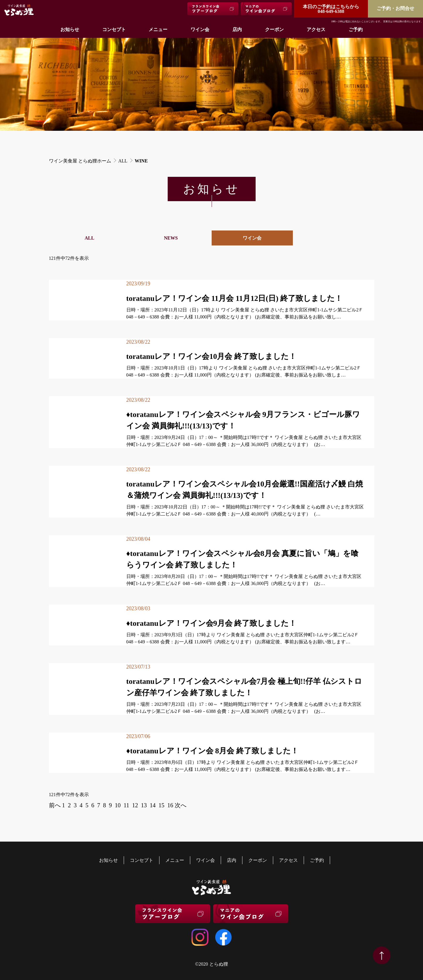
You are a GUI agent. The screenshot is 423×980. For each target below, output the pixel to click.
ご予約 (356, 29)
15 (162, 805)
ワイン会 (200, 29)
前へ (55, 805)
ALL (123, 161)
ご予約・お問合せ (395, 8)
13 (144, 805)
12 (135, 805)
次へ (181, 805)
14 (153, 805)
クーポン (274, 29)
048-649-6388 (331, 9)
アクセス (316, 29)
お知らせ (70, 29)
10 (118, 805)
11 (126, 805)
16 (170, 805)
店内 (237, 29)
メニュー (158, 29)
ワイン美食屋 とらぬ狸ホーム (80, 161)
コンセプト (114, 29)
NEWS (171, 238)
